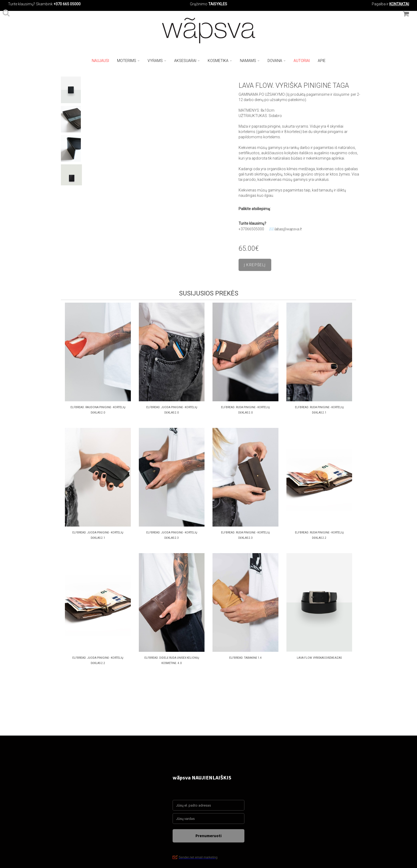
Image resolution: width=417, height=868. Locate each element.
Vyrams (157, 61)
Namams (250, 61)
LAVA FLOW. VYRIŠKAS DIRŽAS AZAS (319, 658)
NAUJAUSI (100, 61)
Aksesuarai (187, 61)
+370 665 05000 (67, 4)
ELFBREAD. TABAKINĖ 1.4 (245, 658)
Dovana (277, 61)
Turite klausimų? (22, 4)
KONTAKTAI (399, 4)
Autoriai (302, 61)
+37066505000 (251, 229)
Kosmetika (220, 61)
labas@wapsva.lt (288, 229)
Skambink (44, 4)
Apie (322, 61)
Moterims (128, 61)
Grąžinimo (199, 4)
